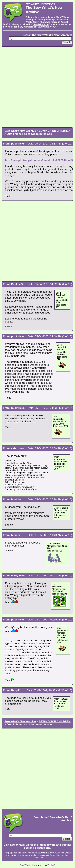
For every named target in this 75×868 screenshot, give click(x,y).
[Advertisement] (37, 87)
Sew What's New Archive (20, 131)
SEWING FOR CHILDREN (55, 131)
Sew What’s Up (41, 24)
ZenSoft (51, 865)
